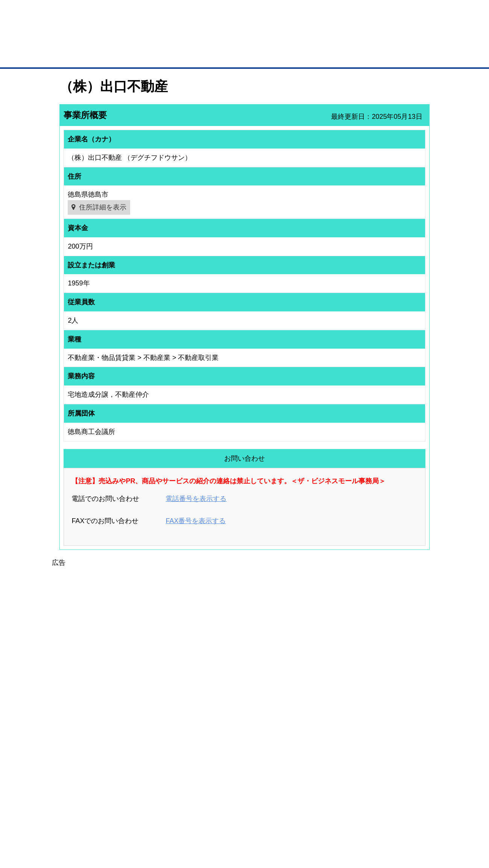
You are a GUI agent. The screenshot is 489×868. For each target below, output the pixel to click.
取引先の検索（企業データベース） (188, 56)
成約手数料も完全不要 (186, 41)
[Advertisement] (244, 621)
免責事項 (69, 834)
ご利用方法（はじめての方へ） (396, 735)
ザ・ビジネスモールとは (339, 13)
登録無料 (88, 41)
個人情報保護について (394, 823)
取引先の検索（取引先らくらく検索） (90, 745)
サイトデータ (216, 823)
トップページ (76, 56)
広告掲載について (120, 823)
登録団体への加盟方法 (231, 745)
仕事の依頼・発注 (70, 754)
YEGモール (315, 764)
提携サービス (156, 772)
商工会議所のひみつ (323, 745)
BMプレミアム (158, 735)
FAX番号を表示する (196, 521)
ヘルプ (254, 823)
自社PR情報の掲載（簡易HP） (83, 774)
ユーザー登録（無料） (74, 735)
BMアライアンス (160, 782)
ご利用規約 (341, 823)
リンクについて (295, 823)
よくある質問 (378, 745)
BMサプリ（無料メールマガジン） (87, 784)
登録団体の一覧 (225, 735)
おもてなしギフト (321, 754)
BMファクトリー (160, 762)
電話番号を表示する (196, 499)
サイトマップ (170, 823)
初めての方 (71, 823)
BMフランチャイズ (162, 791)
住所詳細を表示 (103, 207)
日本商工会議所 (319, 735)
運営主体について (383, 754)
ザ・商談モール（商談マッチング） (301, 56)
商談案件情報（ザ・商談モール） (86, 764)
